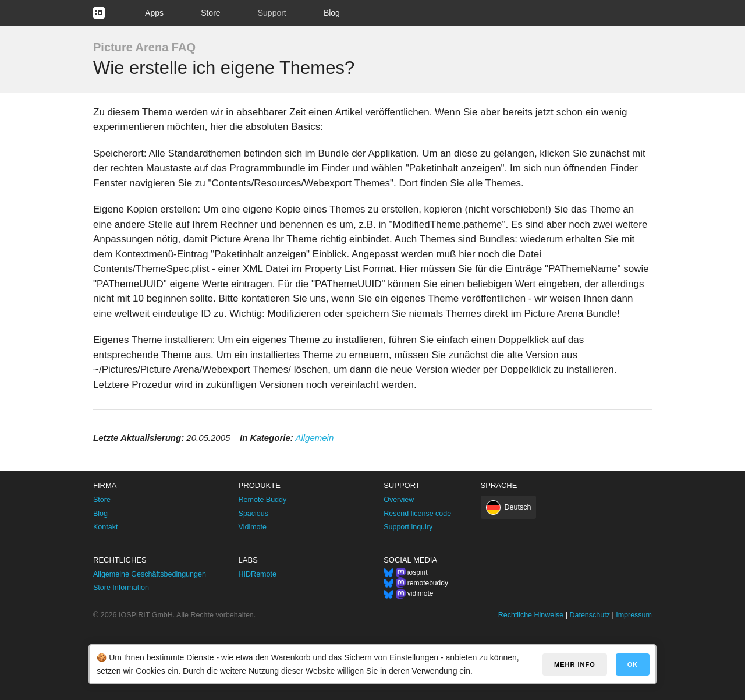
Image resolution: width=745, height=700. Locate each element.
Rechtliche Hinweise (531, 615)
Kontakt (105, 527)
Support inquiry (408, 527)
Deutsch (518, 507)
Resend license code (417, 514)
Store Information (121, 588)
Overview (399, 500)
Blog (332, 13)
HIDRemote (258, 574)
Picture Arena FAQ (144, 47)
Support (272, 13)
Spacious (253, 514)
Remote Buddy (263, 500)
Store (210, 13)
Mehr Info (575, 664)
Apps (154, 13)
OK (633, 664)
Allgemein (314, 438)
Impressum (634, 615)
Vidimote (253, 527)
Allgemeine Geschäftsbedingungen (150, 574)
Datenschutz (589, 615)
